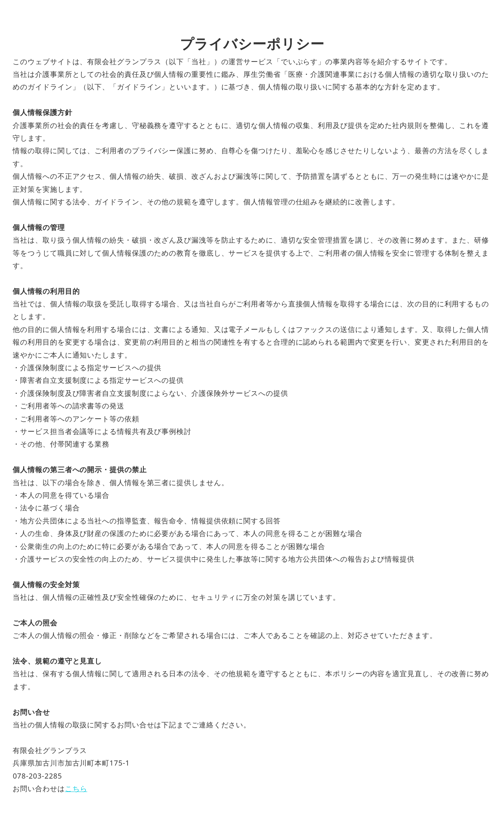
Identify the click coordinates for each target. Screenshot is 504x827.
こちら (76, 788)
